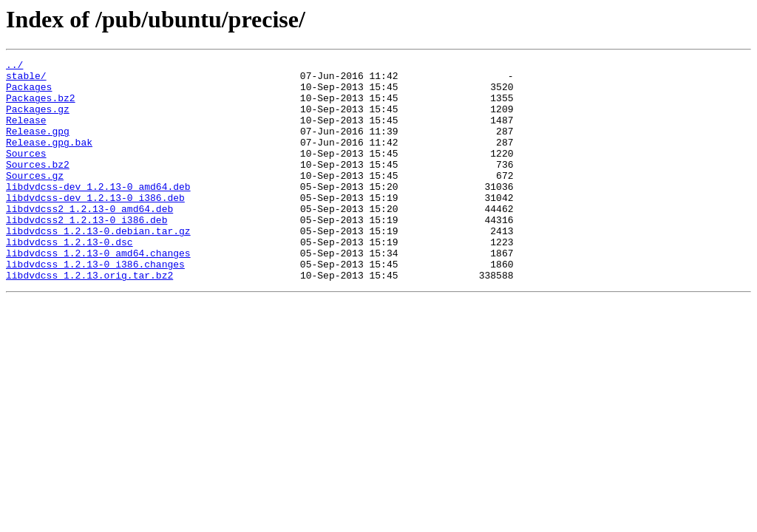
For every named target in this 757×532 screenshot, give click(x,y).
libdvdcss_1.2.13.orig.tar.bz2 (89, 319)
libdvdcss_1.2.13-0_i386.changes (95, 306)
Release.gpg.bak (49, 160)
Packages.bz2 (41, 106)
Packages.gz (38, 120)
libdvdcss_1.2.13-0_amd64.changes (98, 293)
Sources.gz (35, 199)
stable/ (26, 80)
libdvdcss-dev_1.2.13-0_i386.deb (95, 226)
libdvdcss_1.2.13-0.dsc (69, 279)
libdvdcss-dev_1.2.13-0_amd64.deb (98, 213)
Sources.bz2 (38, 186)
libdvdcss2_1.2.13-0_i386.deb (86, 253)
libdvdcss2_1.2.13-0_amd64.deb (89, 239)
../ (14, 66)
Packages (29, 93)
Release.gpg (38, 146)
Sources (26, 173)
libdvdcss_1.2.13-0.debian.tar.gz (98, 266)
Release (26, 133)
